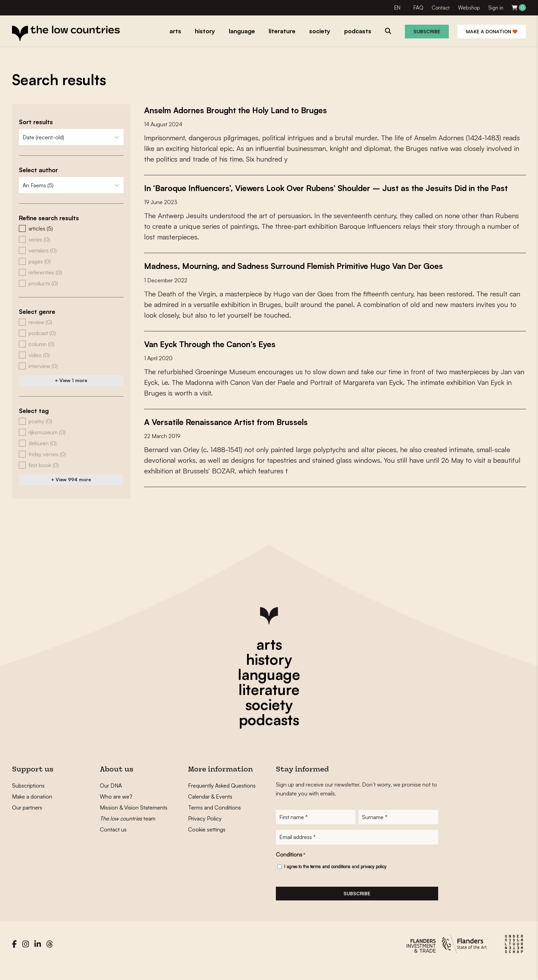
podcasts (269, 730)
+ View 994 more (71, 479)
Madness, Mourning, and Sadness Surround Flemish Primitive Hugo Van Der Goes (315, 276)
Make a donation (492, 31)
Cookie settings (207, 840)
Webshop (469, 8)
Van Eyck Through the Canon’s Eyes (220, 354)
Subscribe (427, 31)
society (269, 715)
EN (397, 8)
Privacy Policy (205, 829)
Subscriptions (28, 796)
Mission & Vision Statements (134, 818)
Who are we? (116, 807)
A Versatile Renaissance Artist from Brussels (237, 432)
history (269, 670)
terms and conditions (330, 879)
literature (269, 700)
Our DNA (111, 796)
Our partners (27, 818)
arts (269, 655)
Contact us (113, 840)
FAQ (418, 8)
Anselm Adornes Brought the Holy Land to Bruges (249, 110)
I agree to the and (335, 879)
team (128, 829)
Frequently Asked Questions (222, 796)
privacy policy (373, 879)
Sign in (496, 8)
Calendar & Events (210, 807)
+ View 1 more (71, 380)
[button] (71, 228)
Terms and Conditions (214, 818)
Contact (441, 8)
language (269, 685)
